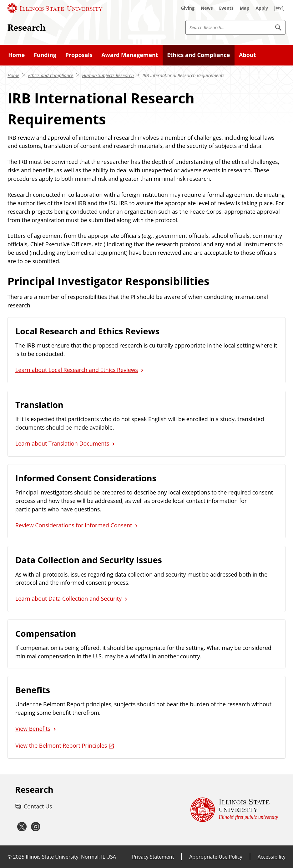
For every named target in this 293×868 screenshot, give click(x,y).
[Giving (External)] (188, 8)
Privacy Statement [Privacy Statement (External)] (153, 857)
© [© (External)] (10, 857)
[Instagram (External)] (36, 827)
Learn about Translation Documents (62, 443)
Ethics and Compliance (51, 75)
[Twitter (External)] (22, 827)
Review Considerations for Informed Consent (74, 525)
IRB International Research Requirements (183, 75)
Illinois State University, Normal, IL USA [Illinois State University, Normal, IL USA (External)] (71, 857)
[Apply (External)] (262, 8)
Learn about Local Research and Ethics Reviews (77, 370)
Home (13, 75)
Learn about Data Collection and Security (68, 599)
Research (27, 27)
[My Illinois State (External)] (279, 8)
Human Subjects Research (108, 75)
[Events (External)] (226, 8)
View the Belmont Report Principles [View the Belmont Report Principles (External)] (61, 745)
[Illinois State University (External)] (55, 8)
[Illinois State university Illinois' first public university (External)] (234, 810)
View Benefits (33, 729)
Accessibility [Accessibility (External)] (272, 857)
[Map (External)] (245, 8)
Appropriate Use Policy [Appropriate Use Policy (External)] (216, 857)
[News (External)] (207, 8)
